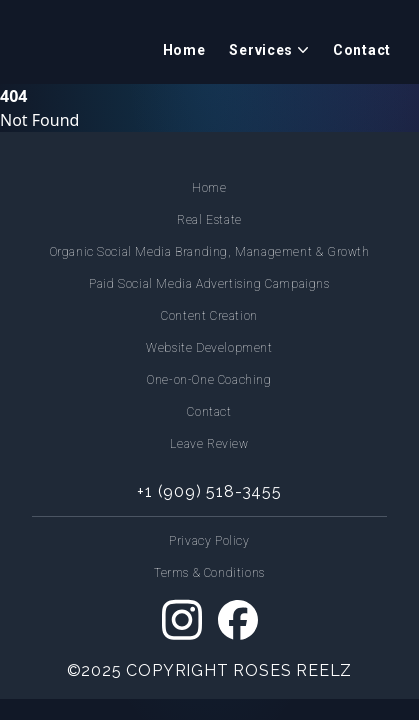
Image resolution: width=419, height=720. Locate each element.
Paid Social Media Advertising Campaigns (209, 284)
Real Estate (209, 220)
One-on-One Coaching (209, 380)
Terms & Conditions (209, 573)
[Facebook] (238, 620)
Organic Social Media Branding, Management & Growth (210, 252)
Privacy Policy (209, 541)
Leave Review (209, 444)
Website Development (209, 348)
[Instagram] (182, 620)
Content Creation (209, 316)
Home (184, 50)
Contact (362, 50)
